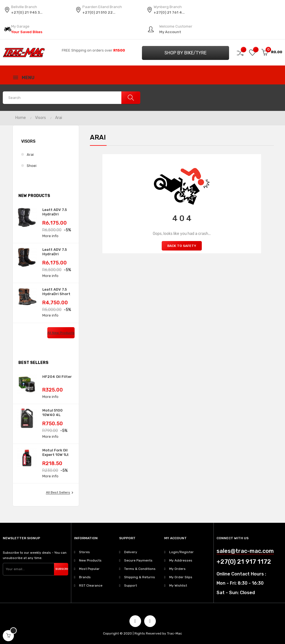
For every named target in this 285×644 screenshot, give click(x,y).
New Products (90, 560)
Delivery (131, 552)
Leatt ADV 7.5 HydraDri (55, 212)
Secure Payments (138, 560)
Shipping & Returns (140, 577)
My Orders (177, 569)
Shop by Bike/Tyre (186, 53)
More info (50, 236)
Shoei (32, 166)
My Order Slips (181, 577)
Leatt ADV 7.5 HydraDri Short (56, 292)
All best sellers (60, 493)
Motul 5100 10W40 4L (52, 413)
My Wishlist (178, 585)
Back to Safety (182, 246)
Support (131, 585)
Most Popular (89, 569)
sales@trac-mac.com (245, 551)
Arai (30, 155)
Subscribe (62, 569)
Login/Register (181, 552)
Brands (85, 577)
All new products (61, 333)
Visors (28, 141)
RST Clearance (91, 585)
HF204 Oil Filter (57, 377)
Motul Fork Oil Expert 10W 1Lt (56, 452)
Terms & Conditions (140, 569)
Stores (84, 552)
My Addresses (181, 560)
